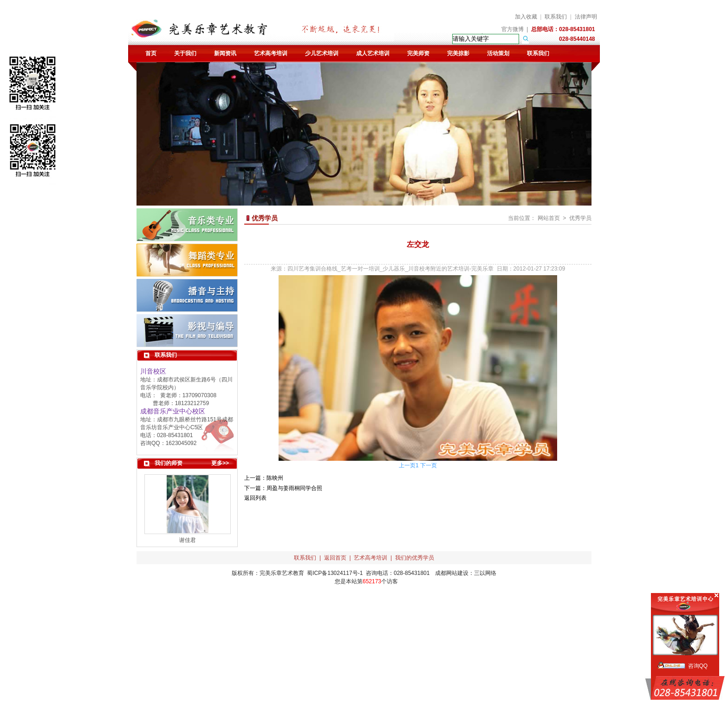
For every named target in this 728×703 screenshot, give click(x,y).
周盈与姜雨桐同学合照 (294, 488)
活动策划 (498, 53)
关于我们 (185, 53)
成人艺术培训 (373, 53)
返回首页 (335, 558)
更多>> (220, 463)
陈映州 (275, 478)
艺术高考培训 (271, 53)
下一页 (429, 465)
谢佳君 (188, 540)
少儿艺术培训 (322, 53)
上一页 (407, 465)
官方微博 (513, 29)
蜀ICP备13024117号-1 (335, 573)
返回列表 (255, 498)
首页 (151, 53)
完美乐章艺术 (276, 573)
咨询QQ (698, 666)
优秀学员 (580, 218)
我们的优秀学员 (415, 558)
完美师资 (418, 53)
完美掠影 (458, 53)
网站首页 (549, 218)
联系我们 (556, 17)
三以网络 (485, 573)
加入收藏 (526, 17)
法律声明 (586, 17)
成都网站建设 (452, 573)
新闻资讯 (225, 53)
